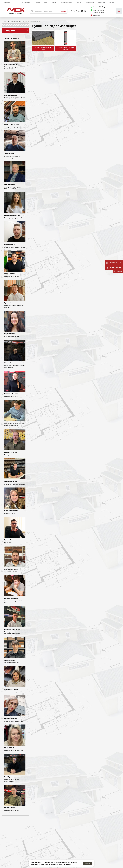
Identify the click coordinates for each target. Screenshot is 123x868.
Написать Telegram (99, 10)
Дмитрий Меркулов (11, 569)
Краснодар (96, 15)
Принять (88, 863)
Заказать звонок (98, 13)
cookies (42, 862)
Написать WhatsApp (99, 7)
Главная (5, 22)
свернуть (119, 271)
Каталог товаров (15, 22)
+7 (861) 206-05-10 (78, 11)
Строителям (7, 2)
